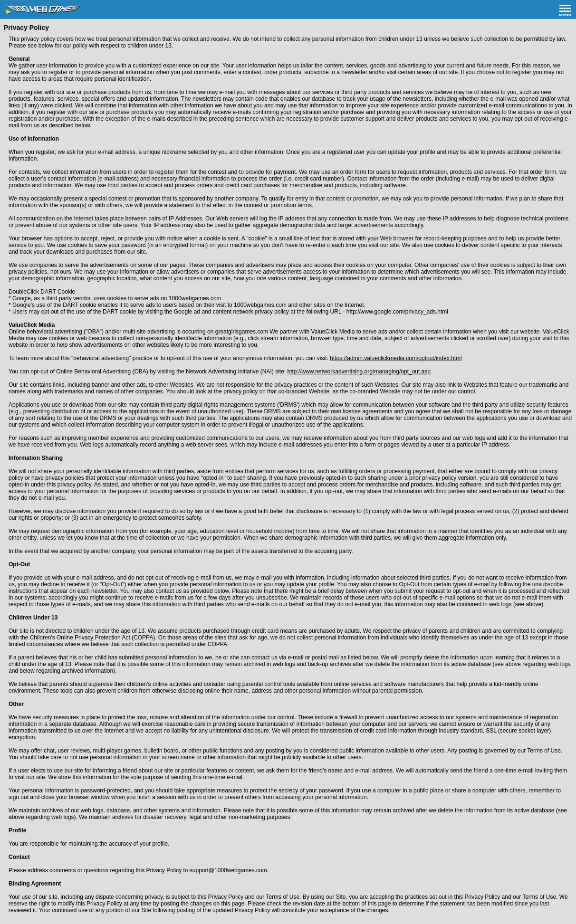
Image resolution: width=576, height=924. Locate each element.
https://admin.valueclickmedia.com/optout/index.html (396, 358)
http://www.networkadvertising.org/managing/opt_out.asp (359, 372)
